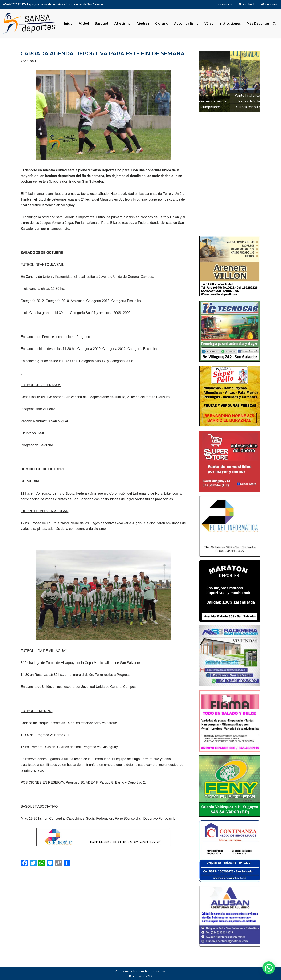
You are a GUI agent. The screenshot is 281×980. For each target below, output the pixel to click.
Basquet (102, 23)
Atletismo (123, 23)
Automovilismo (186, 23)
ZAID (149, 976)
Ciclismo (162, 23)
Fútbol (84, 23)
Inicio (68, 23)
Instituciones (230, 23)
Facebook (246, 4)
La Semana (223, 4)
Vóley (209, 23)
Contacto (269, 4)
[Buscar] (274, 23)
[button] (269, 968)
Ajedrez (143, 23)
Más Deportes (258, 23)
